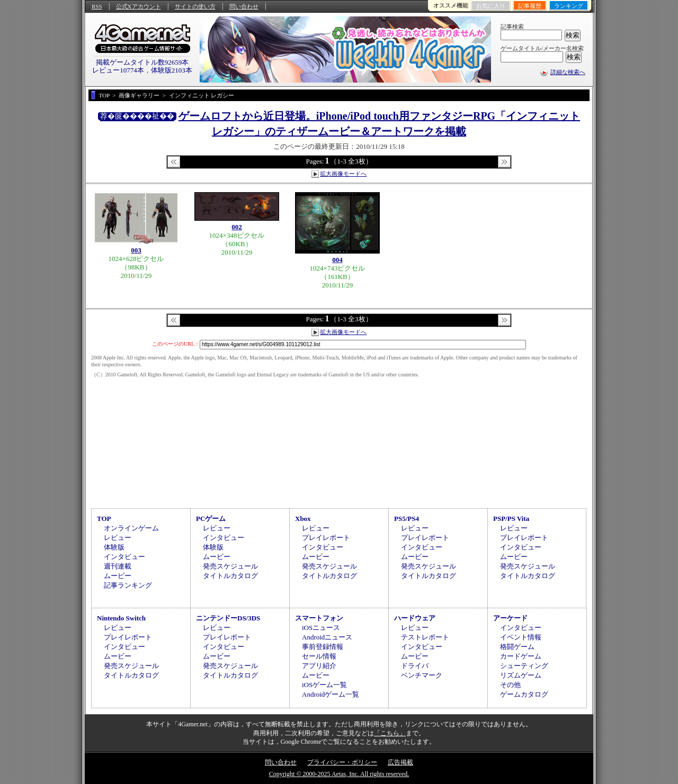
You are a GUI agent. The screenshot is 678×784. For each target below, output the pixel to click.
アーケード (510, 618)
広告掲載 (400, 762)
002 (237, 227)
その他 (510, 685)
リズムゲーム (521, 675)
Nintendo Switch (121, 618)
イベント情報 (521, 637)
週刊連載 (118, 566)
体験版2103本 (172, 70)
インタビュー (124, 557)
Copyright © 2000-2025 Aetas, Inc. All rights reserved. (339, 774)
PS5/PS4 (407, 519)
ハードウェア (415, 618)
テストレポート (425, 637)
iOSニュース (321, 628)
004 (337, 260)
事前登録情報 (323, 647)
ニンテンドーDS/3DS (228, 618)
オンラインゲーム (131, 528)
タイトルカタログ (230, 576)
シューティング (524, 666)
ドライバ (415, 666)
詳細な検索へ (568, 72)
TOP (104, 519)
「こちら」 (390, 733)
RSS (97, 6)
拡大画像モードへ (343, 174)
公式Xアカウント (139, 6)
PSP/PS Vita (511, 519)
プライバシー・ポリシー (342, 762)
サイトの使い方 (195, 6)
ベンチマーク (422, 675)
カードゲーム (521, 656)
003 (136, 250)
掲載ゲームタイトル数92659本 (142, 62)
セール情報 (319, 656)
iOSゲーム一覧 (324, 685)
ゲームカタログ (524, 694)
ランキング (569, 6)
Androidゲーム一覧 (331, 694)
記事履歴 (530, 6)
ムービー (118, 576)
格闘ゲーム (517, 647)
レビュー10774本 (118, 70)
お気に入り (491, 6)
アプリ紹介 (319, 666)
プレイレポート (326, 538)
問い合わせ (244, 6)
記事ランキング (128, 585)
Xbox (303, 519)
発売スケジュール (230, 566)
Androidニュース (327, 637)
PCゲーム (211, 519)
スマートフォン (319, 618)
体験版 (114, 547)
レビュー (118, 538)
